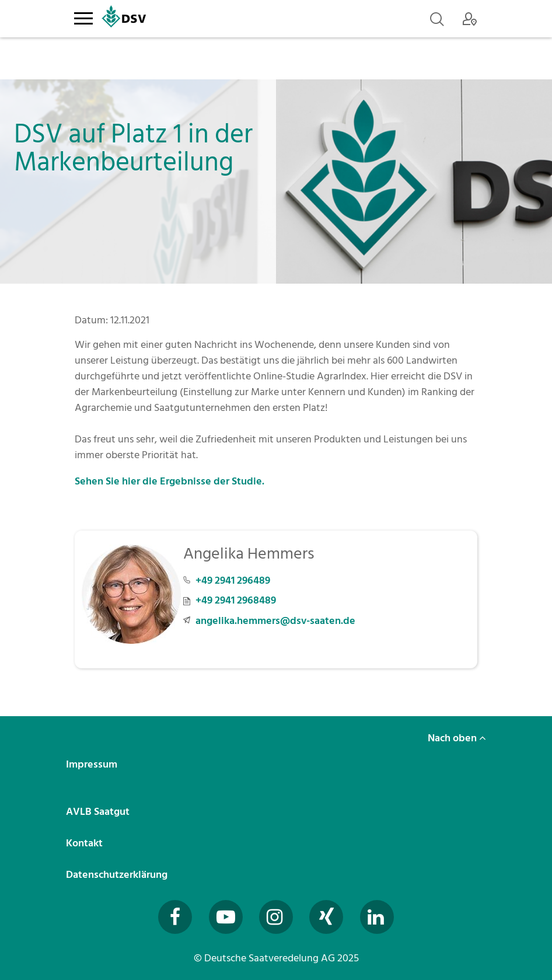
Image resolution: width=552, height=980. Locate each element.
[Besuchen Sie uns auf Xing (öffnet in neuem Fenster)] (326, 917)
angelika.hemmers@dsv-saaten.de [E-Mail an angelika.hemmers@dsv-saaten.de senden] (275, 621)
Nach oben (457, 738)
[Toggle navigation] (83, 16)
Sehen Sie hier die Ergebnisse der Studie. (170, 481)
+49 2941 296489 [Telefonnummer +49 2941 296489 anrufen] (233, 580)
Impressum (93, 764)
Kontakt (85, 843)
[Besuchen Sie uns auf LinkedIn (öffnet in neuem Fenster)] (377, 917)
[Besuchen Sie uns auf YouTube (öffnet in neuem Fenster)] (226, 917)
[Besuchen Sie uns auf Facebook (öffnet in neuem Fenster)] (175, 917)
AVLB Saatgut (99, 812)
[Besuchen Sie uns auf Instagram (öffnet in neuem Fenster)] (276, 917)
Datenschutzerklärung (118, 875)
